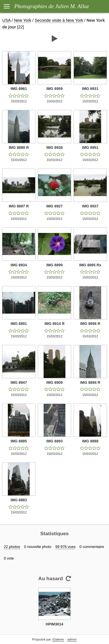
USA (6, 20)
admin (72, 639)
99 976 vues (65, 547)
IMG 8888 (90, 441)
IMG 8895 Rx (90, 265)
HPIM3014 (54, 624)
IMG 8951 (90, 148)
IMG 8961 (19, 89)
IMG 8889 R (19, 148)
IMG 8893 (54, 441)
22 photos (12, 547)
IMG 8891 (19, 324)
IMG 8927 (54, 206)
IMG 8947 (19, 382)
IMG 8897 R (19, 206)
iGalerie (58, 639)
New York (23, 20)
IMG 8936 (54, 148)
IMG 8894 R (90, 382)
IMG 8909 (54, 382)
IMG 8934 (19, 265)
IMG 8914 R (54, 324)
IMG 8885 (19, 441)
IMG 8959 (54, 89)
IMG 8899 (54, 265)
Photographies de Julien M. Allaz (52, 6)
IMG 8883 (19, 500)
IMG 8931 (90, 89)
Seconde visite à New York (59, 20)
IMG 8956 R (90, 324)
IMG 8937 (90, 206)
